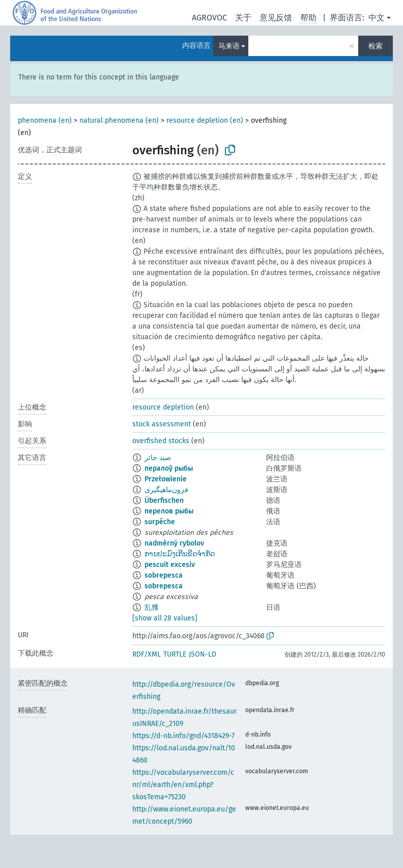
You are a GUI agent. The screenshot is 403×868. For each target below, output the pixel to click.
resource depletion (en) (205, 120)
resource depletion (163, 407)
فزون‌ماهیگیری (166, 490)
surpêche (160, 522)
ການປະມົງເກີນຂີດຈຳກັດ (180, 554)
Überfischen (164, 500)
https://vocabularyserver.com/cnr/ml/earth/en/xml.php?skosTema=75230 (183, 785)
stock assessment (162, 424)
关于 (243, 18)
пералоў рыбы (169, 468)
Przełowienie (166, 479)
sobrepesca (164, 575)
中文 (377, 18)
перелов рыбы (169, 511)
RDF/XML (147, 654)
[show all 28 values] (165, 618)
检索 (376, 46)
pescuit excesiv (170, 565)
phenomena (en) (45, 120)
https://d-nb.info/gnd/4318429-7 (183, 736)
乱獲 (152, 607)
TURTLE (175, 654)
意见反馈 (276, 18)
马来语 (229, 46)
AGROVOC (209, 18)
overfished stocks (161, 441)
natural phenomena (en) (119, 120)
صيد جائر (158, 458)
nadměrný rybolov (174, 543)
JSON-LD (203, 654)
